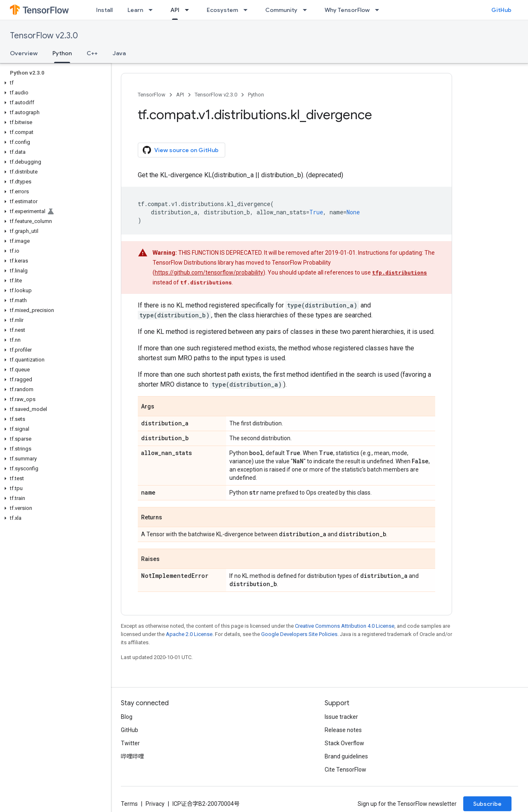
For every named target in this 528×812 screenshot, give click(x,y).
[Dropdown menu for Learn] (153, 10)
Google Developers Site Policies (299, 634)
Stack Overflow (344, 743)
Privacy (155, 804)
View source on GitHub (181, 150)
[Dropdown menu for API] (189, 10)
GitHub (501, 10)
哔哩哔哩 (132, 756)
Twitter (130, 743)
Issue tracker (341, 717)
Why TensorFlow (347, 10)
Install (104, 10)
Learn (135, 10)
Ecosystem (222, 10)
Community (281, 10)
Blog (127, 717)
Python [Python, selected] (62, 53)
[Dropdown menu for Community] (307, 10)
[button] (54, 83)
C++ (92, 53)
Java (119, 53)
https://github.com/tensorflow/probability (209, 272)
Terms (129, 804)
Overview (24, 53)
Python (256, 95)
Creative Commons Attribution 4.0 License (345, 626)
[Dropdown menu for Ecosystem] (248, 10)
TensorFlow (152, 95)
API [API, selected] (175, 10)
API (180, 95)
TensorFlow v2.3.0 (44, 36)
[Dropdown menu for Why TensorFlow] (379, 10)
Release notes (343, 730)
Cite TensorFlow (345, 770)
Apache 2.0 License (189, 634)
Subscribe (487, 804)
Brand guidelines (346, 756)
